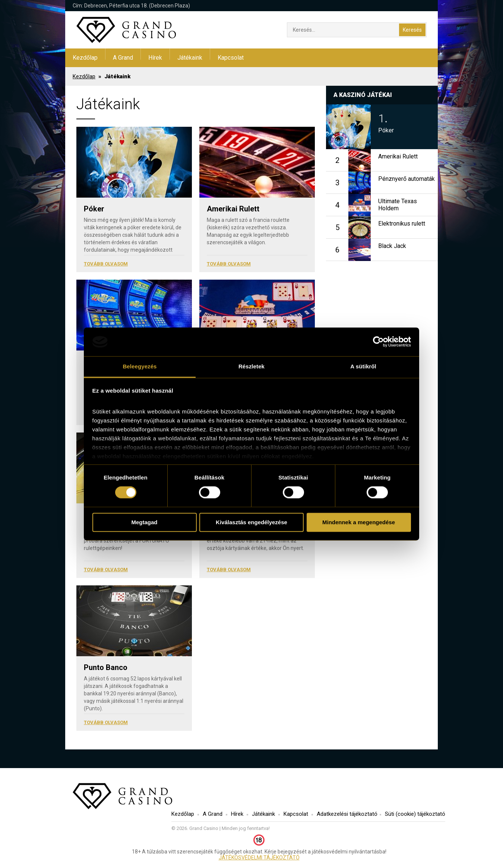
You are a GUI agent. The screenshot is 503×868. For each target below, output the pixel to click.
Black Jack (392, 246)
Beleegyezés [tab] (140, 366)
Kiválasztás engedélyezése (251, 522)
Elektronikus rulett (402, 224)
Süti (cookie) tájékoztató (415, 814)
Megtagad (144, 522)
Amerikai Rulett (233, 209)
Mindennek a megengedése (359, 522)
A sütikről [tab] (363, 366)
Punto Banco (106, 667)
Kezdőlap (85, 58)
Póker (94, 209)
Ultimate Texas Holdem (398, 205)
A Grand (123, 58)
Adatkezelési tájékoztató (347, 814)
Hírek (155, 58)
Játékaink (190, 58)
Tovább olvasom (106, 264)
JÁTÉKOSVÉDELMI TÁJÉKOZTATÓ (259, 858)
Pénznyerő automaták (406, 179)
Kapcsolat (231, 58)
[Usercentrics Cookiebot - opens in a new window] (378, 342)
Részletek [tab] (251, 366)
